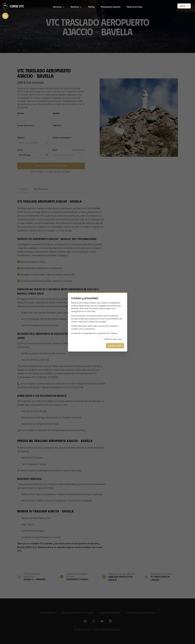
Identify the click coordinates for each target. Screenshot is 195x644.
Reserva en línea (135, 7)
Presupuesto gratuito (111, 7)
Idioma (184, 6)
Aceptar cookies (115, 346)
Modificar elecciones (113, 339)
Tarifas (91, 7)
